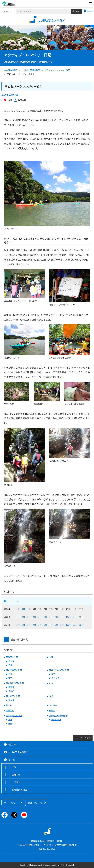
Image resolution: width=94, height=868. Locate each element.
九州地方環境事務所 (31, 70)
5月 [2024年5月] (40, 625)
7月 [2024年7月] (51, 625)
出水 (51, 683)
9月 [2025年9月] (62, 617)
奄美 (51, 696)
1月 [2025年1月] (18, 617)
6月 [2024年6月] (45, 625)
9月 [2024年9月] (62, 625)
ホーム (12, 760)
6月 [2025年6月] (45, 617)
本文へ (6, 11)
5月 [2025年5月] (40, 617)
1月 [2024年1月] (18, 625)
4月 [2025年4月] (34, 617)
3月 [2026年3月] (29, 609)
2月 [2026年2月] (23, 609)
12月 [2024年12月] (81, 625)
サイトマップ (10, 803)
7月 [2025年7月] (51, 617)
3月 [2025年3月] (29, 617)
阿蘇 (53, 674)
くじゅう (55, 678)
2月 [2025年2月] (23, 617)
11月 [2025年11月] (75, 617)
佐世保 (11, 661)
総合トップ (14, 744)
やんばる (53, 705)
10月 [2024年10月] (68, 625)
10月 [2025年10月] (68, 617)
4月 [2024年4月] (34, 625)
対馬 (51, 657)
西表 (10, 723)
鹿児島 (11, 687)
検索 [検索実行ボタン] (77, 11)
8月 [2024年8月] (56, 625)
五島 (10, 665)
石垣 (10, 719)
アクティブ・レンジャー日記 (57, 70)
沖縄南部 (10, 710)
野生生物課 (56, 719)
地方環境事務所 (11, 70)
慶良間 (52, 710)
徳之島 (9, 705)
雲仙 (10, 674)
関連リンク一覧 (35, 803)
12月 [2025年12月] (81, 617)
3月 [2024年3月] (29, 625)
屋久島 (11, 700)
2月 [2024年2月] (23, 625)
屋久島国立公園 (13, 696)
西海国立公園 (12, 657)
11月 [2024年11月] (75, 625)
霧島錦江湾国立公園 (15, 683)
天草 (10, 678)
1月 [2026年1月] (18, 609)
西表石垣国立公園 (14, 716)
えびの (11, 691)
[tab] (6, 640)
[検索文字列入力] (43, 11)
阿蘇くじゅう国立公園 (59, 670)
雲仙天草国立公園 (14, 670)
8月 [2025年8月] (56, 617)
